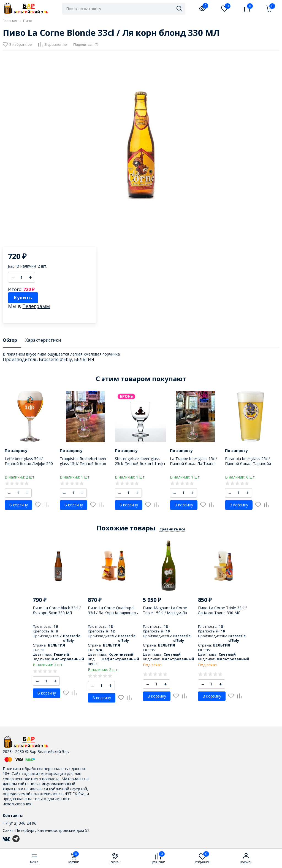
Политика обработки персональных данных (44, 769)
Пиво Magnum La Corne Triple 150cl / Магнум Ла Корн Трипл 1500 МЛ (165, 613)
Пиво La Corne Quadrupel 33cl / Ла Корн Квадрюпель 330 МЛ (113, 613)
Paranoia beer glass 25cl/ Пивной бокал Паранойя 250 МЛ (248, 464)
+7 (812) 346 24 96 (20, 823)
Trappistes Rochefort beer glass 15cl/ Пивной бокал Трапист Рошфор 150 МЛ (83, 464)
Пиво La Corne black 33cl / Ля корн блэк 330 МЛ (57, 610)
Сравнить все (172, 529)
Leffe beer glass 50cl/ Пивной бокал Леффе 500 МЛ (29, 464)
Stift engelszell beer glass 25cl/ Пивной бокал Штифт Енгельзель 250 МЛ (140, 464)
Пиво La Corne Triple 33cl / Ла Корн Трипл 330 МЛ (222, 610)
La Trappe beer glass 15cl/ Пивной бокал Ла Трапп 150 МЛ (193, 464)
